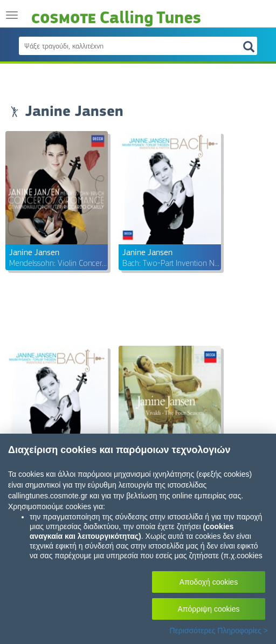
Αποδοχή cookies (209, 582)
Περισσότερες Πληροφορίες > (219, 631)
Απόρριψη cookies (209, 609)
